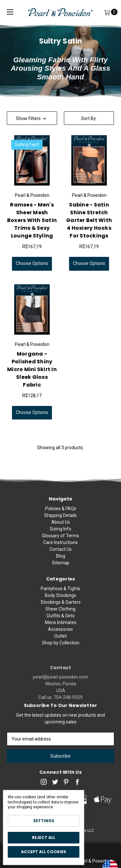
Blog (61, 561)
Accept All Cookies (44, 852)
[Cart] (107, 12)
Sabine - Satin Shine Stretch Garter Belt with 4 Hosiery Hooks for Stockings (89, 220)
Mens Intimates (61, 644)
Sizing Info (60, 534)
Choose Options (32, 263)
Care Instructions (60, 547)
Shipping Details (60, 520)
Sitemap (61, 568)
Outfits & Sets (60, 637)
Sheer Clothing (60, 630)
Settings (44, 821)
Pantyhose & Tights (60, 610)
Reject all (44, 838)
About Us (61, 527)
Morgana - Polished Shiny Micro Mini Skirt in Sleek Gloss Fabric (32, 369)
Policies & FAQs (61, 513)
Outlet (60, 657)
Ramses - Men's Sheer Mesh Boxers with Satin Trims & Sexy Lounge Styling (32, 220)
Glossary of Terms (60, 540)
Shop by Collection (61, 664)
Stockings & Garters (61, 623)
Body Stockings (60, 617)
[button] (32, 118)
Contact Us (60, 554)
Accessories (60, 651)
